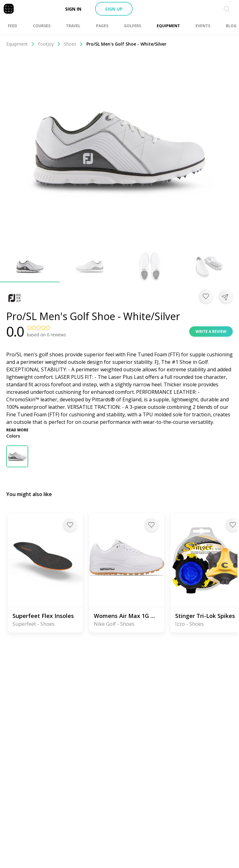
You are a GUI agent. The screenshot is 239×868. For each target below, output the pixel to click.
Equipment (20, 44)
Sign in (73, 9)
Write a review (211, 331)
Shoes (74, 44)
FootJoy (49, 44)
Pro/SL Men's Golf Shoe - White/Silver (126, 44)
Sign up (114, 9)
